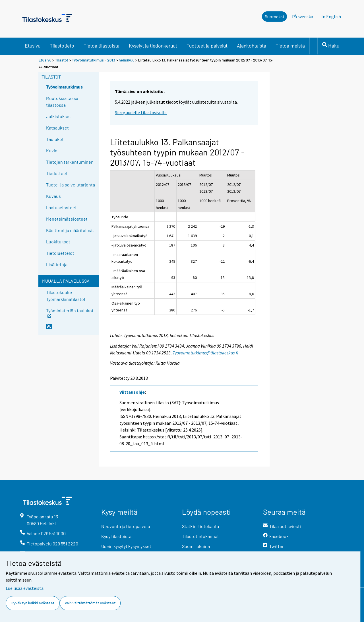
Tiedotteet (57, 173)
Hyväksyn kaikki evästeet (33, 603)
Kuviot (53, 150)
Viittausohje (132, 392)
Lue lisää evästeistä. (25, 588)
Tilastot (62, 60)
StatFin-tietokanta (200, 526)
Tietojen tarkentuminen (70, 162)
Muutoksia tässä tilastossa (62, 101)
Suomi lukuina (196, 546)
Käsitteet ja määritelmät (70, 230)
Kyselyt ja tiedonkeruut (153, 46)
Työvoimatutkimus (88, 60)
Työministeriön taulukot (70, 312)
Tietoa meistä (290, 46)
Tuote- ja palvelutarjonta (71, 185)
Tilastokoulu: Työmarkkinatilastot (66, 296)
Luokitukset (58, 242)
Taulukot (55, 139)
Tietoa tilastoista (102, 46)
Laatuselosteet (61, 207)
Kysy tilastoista (116, 536)
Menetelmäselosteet (67, 219)
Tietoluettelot (60, 253)
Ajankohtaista (252, 46)
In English (331, 17)
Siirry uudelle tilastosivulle (141, 112)
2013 (111, 60)
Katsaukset (57, 128)
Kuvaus (53, 196)
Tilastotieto (62, 46)
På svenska (303, 17)
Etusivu (33, 46)
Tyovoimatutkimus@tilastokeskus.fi (205, 353)
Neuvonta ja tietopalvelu (126, 526)
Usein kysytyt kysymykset (126, 546)
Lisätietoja (57, 264)
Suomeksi (274, 17)
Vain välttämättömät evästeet (90, 603)
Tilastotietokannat (200, 536)
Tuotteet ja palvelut (207, 46)
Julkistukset (59, 116)
